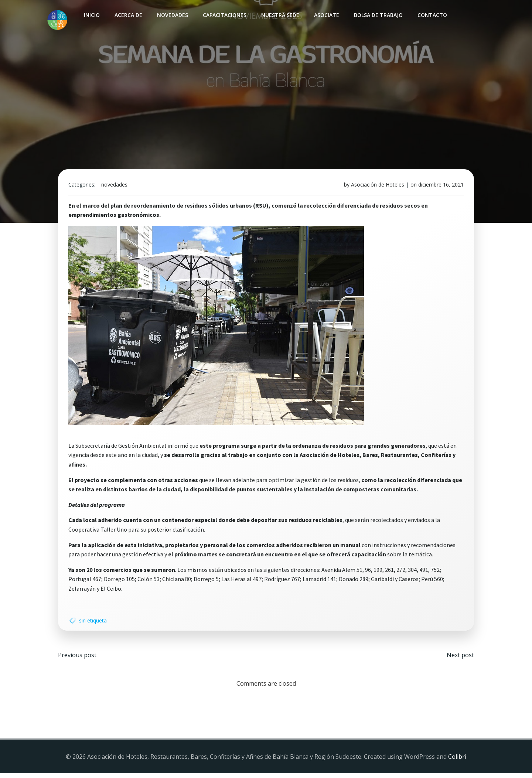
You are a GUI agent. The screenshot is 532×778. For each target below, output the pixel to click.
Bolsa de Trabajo (377, 15)
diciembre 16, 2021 (439, 187)
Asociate (325, 15)
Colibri (457, 761)
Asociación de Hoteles (376, 187)
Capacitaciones (224, 15)
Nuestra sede (279, 15)
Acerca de (127, 15)
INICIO (91, 15)
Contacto (431, 15)
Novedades (171, 15)
